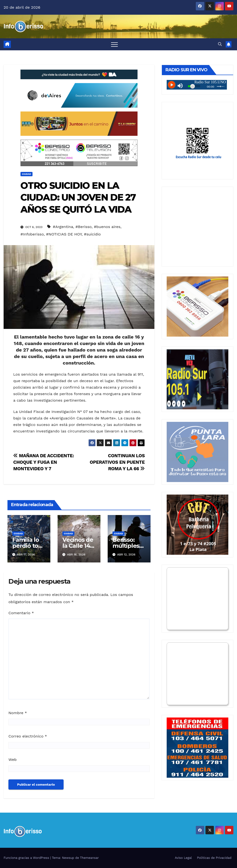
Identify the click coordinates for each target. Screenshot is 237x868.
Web (13, 760)
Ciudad (26, 174)
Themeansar (89, 858)
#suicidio (92, 234)
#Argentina (63, 227)
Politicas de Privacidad (214, 858)
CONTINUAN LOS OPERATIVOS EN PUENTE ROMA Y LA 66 (117, 462)
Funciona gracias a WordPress (27, 858)
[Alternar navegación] (114, 44)
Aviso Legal (183, 858)
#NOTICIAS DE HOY (64, 234)
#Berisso (83, 227)
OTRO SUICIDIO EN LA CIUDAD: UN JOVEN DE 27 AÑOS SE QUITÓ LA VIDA (78, 197)
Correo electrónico (28, 736)
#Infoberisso (32, 234)
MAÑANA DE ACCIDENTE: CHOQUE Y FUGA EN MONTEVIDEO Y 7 (44, 462)
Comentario (21, 613)
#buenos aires (107, 227)
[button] (220, 44)
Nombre (18, 713)
